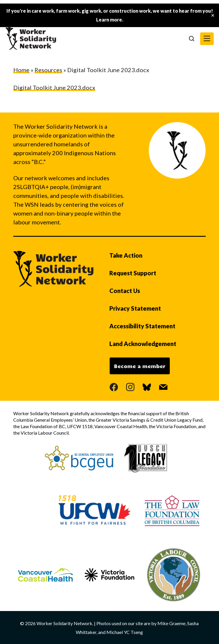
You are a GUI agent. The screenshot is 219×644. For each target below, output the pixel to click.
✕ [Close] (213, 15)
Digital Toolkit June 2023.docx (54, 87)
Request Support (133, 273)
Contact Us (125, 291)
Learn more (109, 20)
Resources (48, 70)
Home (21, 70)
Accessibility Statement (142, 326)
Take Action (126, 255)
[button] (207, 39)
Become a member (140, 366)
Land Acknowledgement (143, 344)
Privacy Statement (135, 308)
